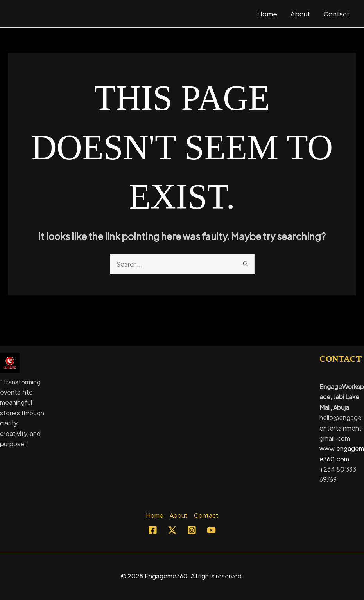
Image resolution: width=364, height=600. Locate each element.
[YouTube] (211, 530)
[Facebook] (153, 530)
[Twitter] (172, 530)
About (300, 14)
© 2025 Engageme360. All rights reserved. (182, 576)
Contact (336, 14)
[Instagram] (192, 530)
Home (267, 14)
